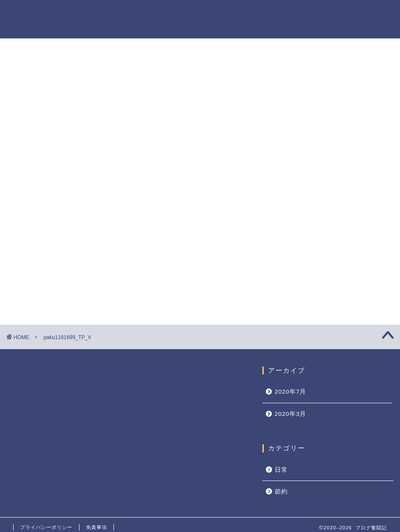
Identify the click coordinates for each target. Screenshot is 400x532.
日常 (281, 470)
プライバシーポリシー (350, 14)
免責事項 (97, 527)
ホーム (236, 14)
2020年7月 (291, 392)
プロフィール (281, 14)
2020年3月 (291, 414)
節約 (281, 492)
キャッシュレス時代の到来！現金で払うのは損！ (337, 455)
